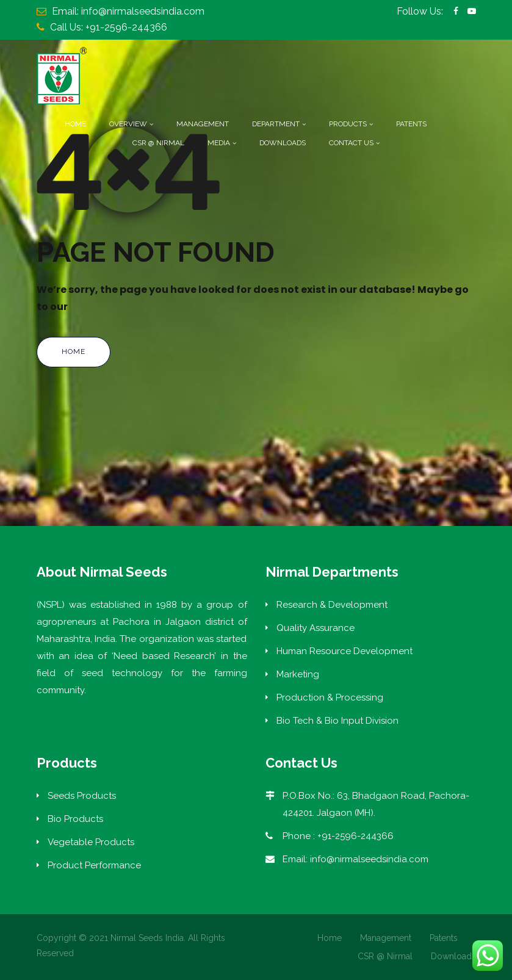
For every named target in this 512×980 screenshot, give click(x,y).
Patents (411, 124)
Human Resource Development (344, 651)
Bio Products (75, 819)
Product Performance (94, 865)
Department (276, 124)
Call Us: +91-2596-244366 (109, 27)
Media (219, 143)
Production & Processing (330, 697)
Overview (128, 124)
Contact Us (351, 143)
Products (348, 124)
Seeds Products (82, 796)
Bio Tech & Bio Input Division (337, 721)
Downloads (283, 143)
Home (75, 124)
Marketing (298, 674)
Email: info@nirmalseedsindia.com (128, 11)
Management (203, 124)
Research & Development (332, 605)
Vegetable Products (91, 842)
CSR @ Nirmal (158, 143)
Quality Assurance (315, 628)
